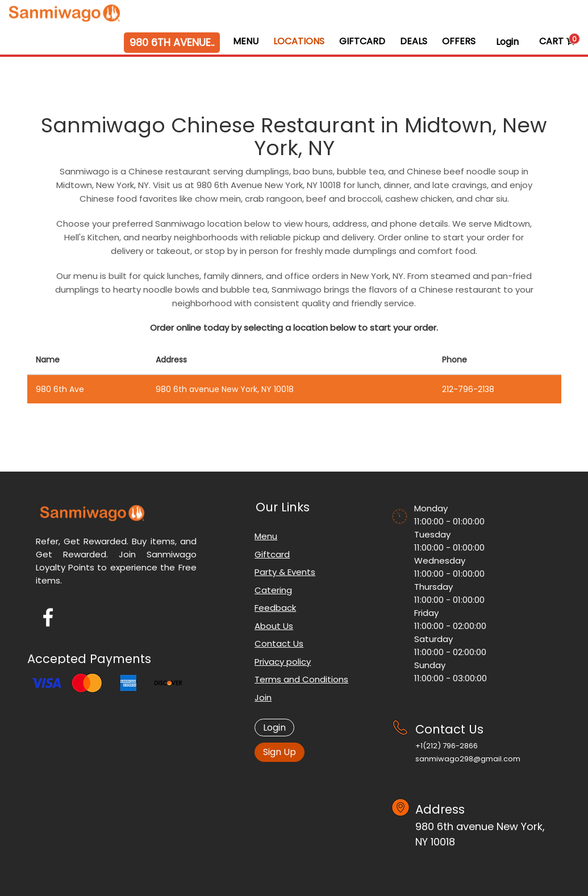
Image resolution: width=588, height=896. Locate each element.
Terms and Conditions (301, 679)
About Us (274, 626)
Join (263, 697)
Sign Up (280, 752)
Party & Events (285, 572)
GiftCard (362, 41)
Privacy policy (283, 662)
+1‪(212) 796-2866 (447, 746)
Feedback (275, 608)
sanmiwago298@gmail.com (468, 759)
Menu (246, 41)
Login (507, 42)
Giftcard (272, 554)
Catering (273, 590)
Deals (414, 41)
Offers (459, 41)
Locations (299, 41)
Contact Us (279, 643)
